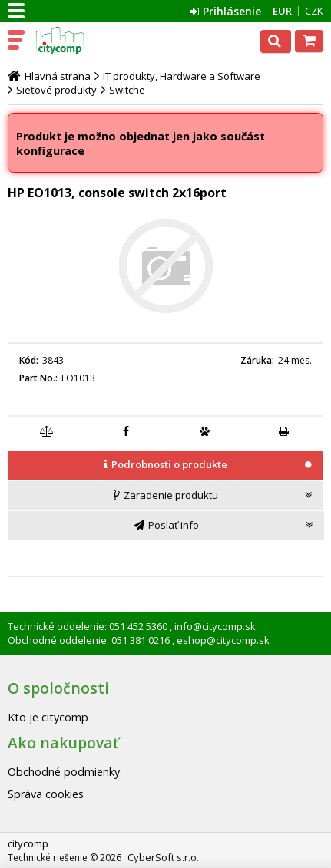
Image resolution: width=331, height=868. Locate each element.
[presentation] (165, 465)
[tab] (165, 466)
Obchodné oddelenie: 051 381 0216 (90, 640)
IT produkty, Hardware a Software (182, 76)
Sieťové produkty (56, 90)
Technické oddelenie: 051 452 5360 (89, 626)
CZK (314, 11)
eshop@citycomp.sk (222, 640)
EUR (282, 11)
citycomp (78, 41)
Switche (127, 90)
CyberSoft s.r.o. (163, 857)
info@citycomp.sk (214, 626)
